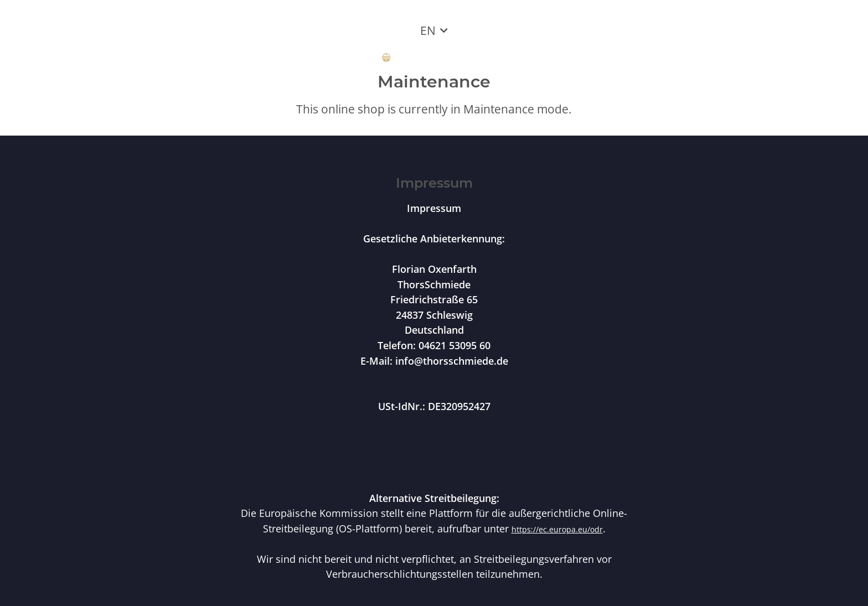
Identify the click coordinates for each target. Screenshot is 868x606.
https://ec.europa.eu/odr (557, 529)
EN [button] (428, 30)
